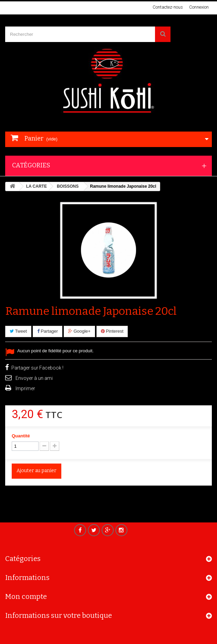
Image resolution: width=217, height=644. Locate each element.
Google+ (79, 331)
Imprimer (25, 388)
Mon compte (26, 599)
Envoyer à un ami (34, 378)
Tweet (18, 331)
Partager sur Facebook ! (37, 368)
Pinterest (112, 331)
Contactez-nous (168, 7)
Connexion (199, 7)
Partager (48, 331)
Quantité (21, 436)
